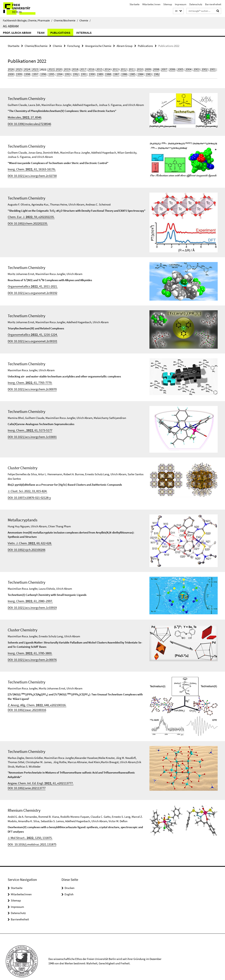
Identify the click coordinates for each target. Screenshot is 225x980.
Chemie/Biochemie (66, 20)
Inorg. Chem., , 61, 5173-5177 (28, 426)
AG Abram (11, 26)
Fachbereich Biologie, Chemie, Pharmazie (28, 20)
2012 (113, 68)
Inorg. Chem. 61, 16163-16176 (29, 167)
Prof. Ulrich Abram (17, 33)
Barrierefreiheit (213, 4)
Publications (60, 33)
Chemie (85, 20)
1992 (54, 73)
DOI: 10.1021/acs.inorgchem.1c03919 (29, 602)
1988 (84, 73)
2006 (157, 68)
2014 (99, 68)
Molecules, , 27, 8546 (23, 115)
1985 (106, 73)
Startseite (134, 4)
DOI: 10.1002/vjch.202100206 (24, 543)
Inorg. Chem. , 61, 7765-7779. (28, 379)
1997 (18, 73)
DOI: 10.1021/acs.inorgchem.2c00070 (29, 385)
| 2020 (54, 68)
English (69, 886)
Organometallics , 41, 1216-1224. (30, 331)
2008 (142, 68)
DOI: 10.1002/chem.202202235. (26, 219)
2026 (10, 68)
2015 (91, 68)
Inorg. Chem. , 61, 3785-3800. (28, 647)
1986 (98, 73)
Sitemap (168, 4)
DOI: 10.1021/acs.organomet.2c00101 (30, 337)
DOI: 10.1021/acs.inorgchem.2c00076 (29, 653)
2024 (25, 68)
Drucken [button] (70, 879)
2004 (172, 68)
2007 (150, 68)
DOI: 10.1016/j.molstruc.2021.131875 (29, 836)
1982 (128, 73)
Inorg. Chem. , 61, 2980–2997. (28, 595)
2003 (179, 68)
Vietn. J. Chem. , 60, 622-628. (28, 537)
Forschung (74, 45)
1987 (91, 73)
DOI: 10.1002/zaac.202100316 (25, 702)
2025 (17, 68)
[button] (178, 11)
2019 (62, 68)
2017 (77, 68)
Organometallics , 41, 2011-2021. (30, 283)
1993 (47, 73)
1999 (208, 68)
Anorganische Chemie (98, 45)
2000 (201, 68)
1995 (32, 73)
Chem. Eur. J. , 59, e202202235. (29, 213)
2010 (128, 68)
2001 (194, 68)
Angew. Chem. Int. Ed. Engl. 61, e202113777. (37, 776)
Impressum (181, 4)
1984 (113, 73)
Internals (84, 33)
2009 (135, 68)
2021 (48, 68)
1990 (69, 73)
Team (41, 33)
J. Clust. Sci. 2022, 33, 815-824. (26, 486)
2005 (164, 68)
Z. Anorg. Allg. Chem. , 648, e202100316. (34, 698)
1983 (120, 73)
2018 (69, 68)
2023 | (33, 68)
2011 (121, 68)
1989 (76, 73)
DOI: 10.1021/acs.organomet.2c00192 (30, 289)
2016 (84, 68)
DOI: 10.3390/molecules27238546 (27, 122)
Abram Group (125, 45)
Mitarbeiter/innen (151, 4)
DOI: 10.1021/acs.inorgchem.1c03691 (29, 432)
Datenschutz (196, 4)
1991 (62, 73)
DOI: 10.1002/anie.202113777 (25, 781)
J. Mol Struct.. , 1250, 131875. (28, 830)
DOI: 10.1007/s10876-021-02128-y (27, 493)
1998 (10, 73)
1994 (40, 73)
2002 (186, 68)
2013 (106, 68)
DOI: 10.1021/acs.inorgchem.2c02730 (29, 173)
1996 (25, 73)
